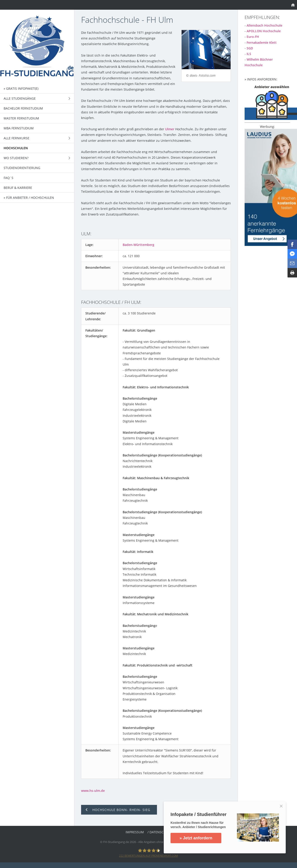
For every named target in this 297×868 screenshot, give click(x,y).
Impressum (135, 832)
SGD (250, 48)
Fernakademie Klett (262, 42)
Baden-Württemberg (138, 245)
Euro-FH (253, 37)
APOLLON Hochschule (264, 31)
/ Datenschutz (160, 832)
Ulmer (170, 129)
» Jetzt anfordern (196, 838)
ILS (249, 54)
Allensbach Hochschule (264, 25)
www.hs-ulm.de (93, 791)
